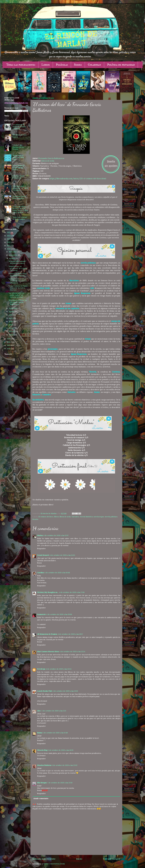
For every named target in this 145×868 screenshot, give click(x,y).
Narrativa (75, 517)
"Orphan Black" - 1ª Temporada (20, 177)
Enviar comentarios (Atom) (54, 864)
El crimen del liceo (46, 517)
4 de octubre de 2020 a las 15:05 (62, 555)
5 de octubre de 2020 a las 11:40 (55, 733)
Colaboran (94, 65)
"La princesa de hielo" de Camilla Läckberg (19, 127)
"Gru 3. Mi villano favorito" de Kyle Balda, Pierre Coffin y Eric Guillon (20, 210)
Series (78, 65)
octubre (12, 258)
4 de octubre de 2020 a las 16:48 (57, 573)
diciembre (13, 252)
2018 (9, 342)
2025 (9, 232)
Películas (62, 65)
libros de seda (65, 517)
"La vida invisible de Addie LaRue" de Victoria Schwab (16, 295)
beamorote (41, 614)
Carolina (40, 573)
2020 (9, 249)
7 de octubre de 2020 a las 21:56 (60, 783)
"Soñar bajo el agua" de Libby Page (18, 157)
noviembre (13, 255)
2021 (9, 246)
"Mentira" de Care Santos (20, 136)
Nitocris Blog (42, 750)
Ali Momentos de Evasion (47, 634)
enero (12, 335)
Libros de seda (48, 161)
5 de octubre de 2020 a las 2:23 (54, 711)
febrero (12, 331)
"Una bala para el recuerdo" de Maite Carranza (20, 188)
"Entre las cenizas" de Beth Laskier (20, 218)
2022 (9, 242)
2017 (9, 345)
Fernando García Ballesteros (51, 158)
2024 (9, 236)
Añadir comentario (41, 798)
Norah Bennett (43, 555)
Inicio (79, 859)
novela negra (99, 517)
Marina (40, 535)
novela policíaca (111, 517)
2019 (9, 339)
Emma (40, 733)
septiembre (14, 308)
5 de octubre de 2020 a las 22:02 (65, 765)
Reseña (35, 519)
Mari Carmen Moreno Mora (48, 652)
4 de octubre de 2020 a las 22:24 (72, 652)
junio (11, 318)
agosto (12, 312)
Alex (39, 711)
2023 (9, 239)
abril (11, 325)
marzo (12, 328)
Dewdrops (41, 669)
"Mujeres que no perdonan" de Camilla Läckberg (18, 268)
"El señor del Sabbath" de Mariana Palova (17, 262)
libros (56, 517)
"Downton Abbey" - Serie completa (20, 197)
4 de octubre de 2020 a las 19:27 (70, 634)
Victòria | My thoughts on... (48, 592)
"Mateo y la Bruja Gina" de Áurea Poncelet (18, 275)
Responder (41, 549)
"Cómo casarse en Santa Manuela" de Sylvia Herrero (18, 288)
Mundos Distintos (44, 765)
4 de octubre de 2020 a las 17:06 (72, 592)
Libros (46, 65)
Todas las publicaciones (21, 65)
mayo (11, 321)
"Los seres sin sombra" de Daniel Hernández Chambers (18, 281)
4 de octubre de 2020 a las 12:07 (56, 535)
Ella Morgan (42, 783)
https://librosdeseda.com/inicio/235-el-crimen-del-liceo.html (78, 179)
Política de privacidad (121, 65)
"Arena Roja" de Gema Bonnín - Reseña (19, 168)
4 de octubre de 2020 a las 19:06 (59, 614)
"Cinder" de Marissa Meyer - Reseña (19, 147)
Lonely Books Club (45, 691)
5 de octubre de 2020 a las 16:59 (61, 750)
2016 (9, 349)
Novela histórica (86, 517)
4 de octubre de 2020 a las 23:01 (65, 691)
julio (11, 315)
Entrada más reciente (44, 859)
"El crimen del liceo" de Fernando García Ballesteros (18, 302)
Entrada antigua (112, 859)
